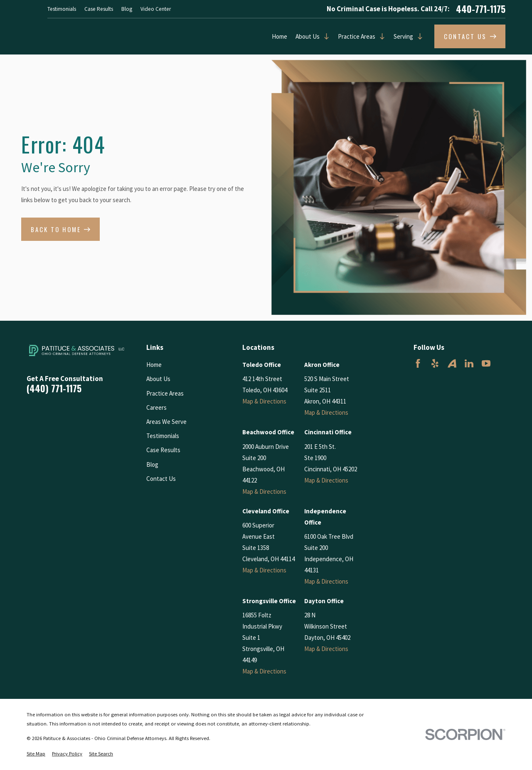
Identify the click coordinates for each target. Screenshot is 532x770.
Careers (156, 407)
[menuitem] (36, 754)
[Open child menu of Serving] (418, 36)
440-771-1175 (481, 9)
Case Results (99, 9)
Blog (127, 9)
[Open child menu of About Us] (325, 36)
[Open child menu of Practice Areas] (380, 36)
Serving (403, 36)
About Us (308, 36)
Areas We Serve (166, 422)
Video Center (156, 9)
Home (280, 36)
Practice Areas (357, 36)
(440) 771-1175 (54, 389)
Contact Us (161, 479)
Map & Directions (264, 401)
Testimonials (62, 9)
